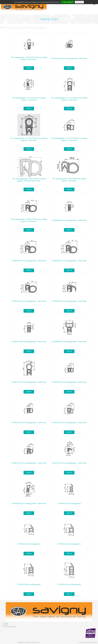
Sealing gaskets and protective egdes (25, 28)
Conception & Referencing (91, 642)
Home (4, 28)
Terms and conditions (10, 627)
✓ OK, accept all (67, 2)
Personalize (79, 2)
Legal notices (82, 642)
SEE (29, 68)
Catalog (10, 28)
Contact (6, 625)
